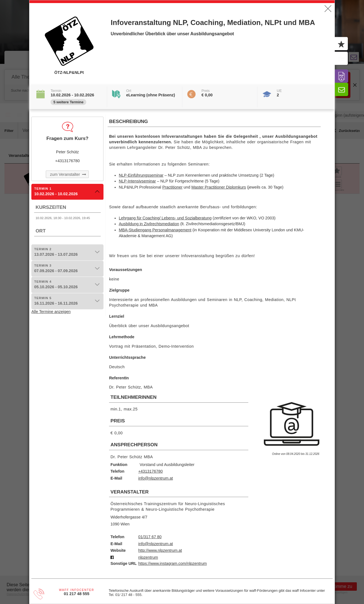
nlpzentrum (148, 557)
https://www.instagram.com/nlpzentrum (172, 563)
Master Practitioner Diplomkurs (219, 187)
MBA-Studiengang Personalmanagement (155, 230)
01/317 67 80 (150, 537)
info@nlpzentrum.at (156, 478)
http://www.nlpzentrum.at (160, 550)
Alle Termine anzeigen (51, 312)
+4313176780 (150, 471)
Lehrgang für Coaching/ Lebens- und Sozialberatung (165, 218)
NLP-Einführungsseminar (141, 175)
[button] (328, 9)
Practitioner (172, 187)
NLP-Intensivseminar (137, 181)
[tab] (67, 192)
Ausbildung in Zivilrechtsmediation (149, 224)
